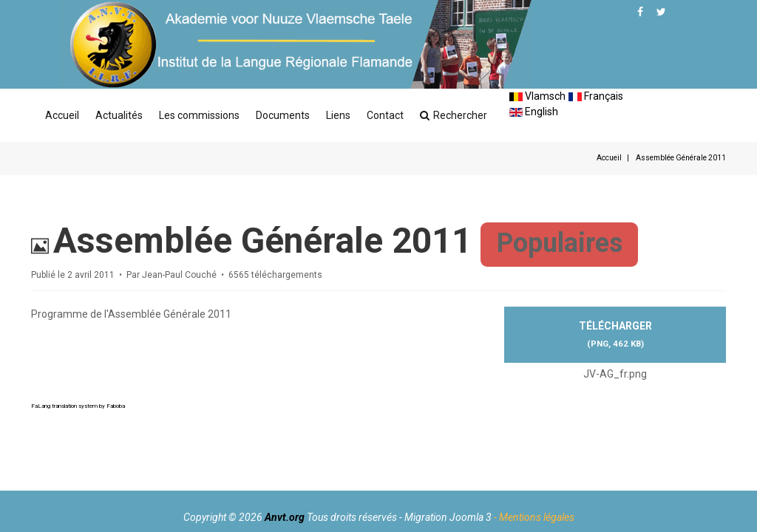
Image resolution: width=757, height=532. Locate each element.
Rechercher (454, 115)
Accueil (62, 115)
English (534, 112)
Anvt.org (285, 517)
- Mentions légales (534, 517)
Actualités (119, 115)
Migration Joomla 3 (448, 517)
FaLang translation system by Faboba (78, 405)
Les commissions (199, 115)
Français (596, 96)
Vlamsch (537, 96)
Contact (385, 115)
